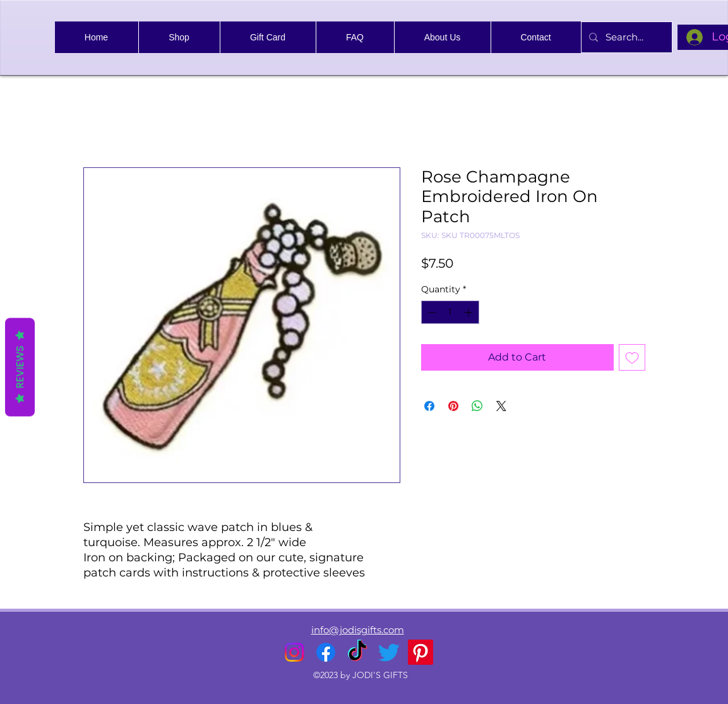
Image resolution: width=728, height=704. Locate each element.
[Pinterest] (421, 652)
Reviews (20, 367)
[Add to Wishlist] (632, 357)
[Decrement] (431, 312)
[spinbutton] (450, 312)
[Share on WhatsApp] (477, 406)
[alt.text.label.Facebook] (326, 652)
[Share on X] (501, 406)
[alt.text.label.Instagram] (294, 652)
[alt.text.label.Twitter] (389, 652)
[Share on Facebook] (429, 406)
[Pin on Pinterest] (453, 406)
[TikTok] (357, 652)
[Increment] (469, 312)
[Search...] (625, 37)
